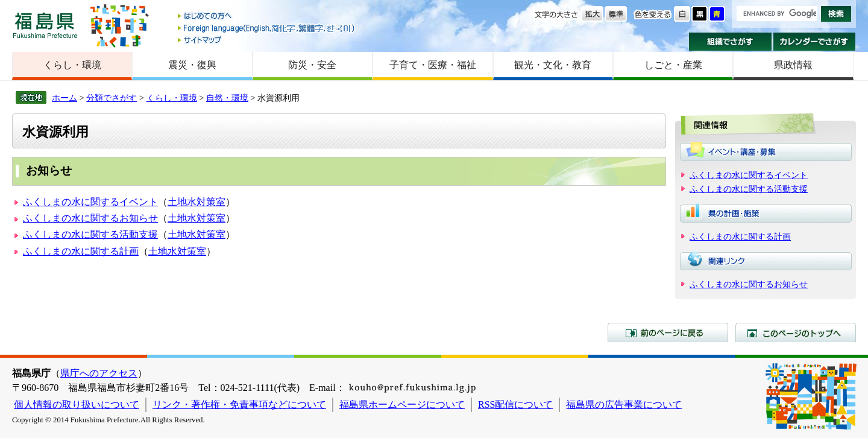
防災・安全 (312, 65)
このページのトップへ (796, 332)
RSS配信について (515, 405)
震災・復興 (192, 65)
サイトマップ (267, 40)
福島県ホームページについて (402, 405)
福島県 (45, 25)
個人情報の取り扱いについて (77, 405)
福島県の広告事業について (624, 405)
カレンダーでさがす (815, 42)
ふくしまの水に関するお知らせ (90, 218)
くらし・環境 (72, 65)
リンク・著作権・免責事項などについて (239, 405)
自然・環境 (227, 98)
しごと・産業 (673, 65)
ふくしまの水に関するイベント (90, 202)
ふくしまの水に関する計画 (81, 251)
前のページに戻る (668, 332)
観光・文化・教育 (553, 65)
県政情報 (793, 65)
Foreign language (267, 28)
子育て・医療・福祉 (433, 65)
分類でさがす (112, 98)
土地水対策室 (197, 202)
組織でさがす (730, 42)
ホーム (64, 98)
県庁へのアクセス (99, 373)
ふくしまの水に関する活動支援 (90, 234)
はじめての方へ (267, 17)
